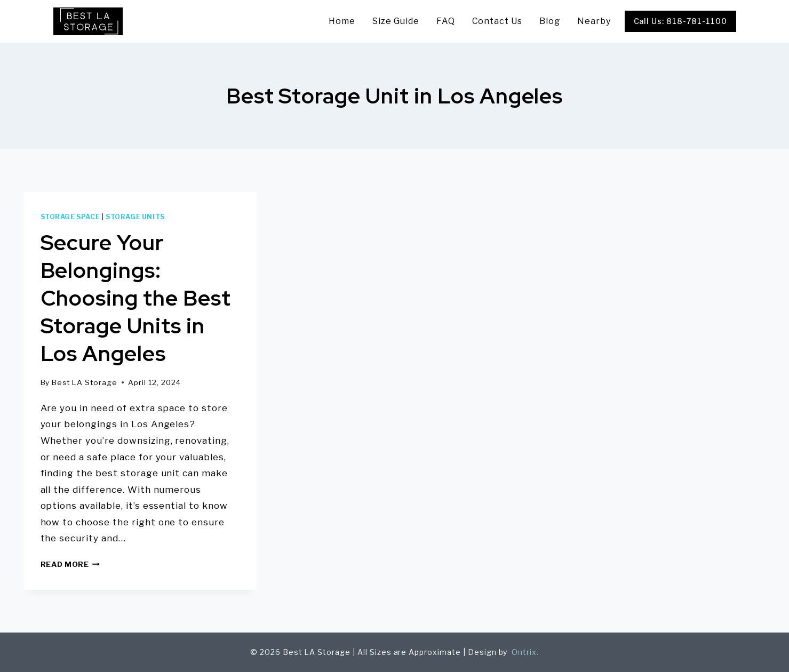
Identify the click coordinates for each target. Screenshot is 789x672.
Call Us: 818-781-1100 (680, 21)
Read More (70, 564)
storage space (70, 217)
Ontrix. (524, 652)
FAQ (446, 21)
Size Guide (396, 21)
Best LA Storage (85, 382)
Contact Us (497, 21)
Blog (550, 21)
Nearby (594, 21)
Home (342, 21)
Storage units (135, 217)
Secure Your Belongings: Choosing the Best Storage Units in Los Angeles (136, 298)
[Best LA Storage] (88, 21)
